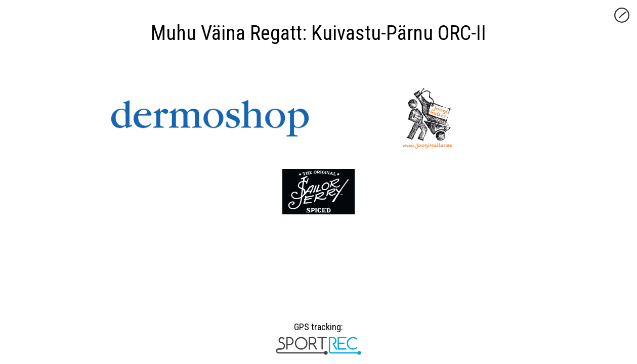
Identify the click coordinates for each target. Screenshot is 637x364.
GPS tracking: (318, 331)
